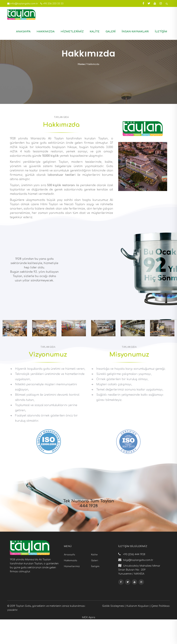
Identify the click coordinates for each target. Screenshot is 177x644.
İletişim (161, 32)
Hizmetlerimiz (72, 32)
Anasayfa (23, 32)
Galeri (111, 32)
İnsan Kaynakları (135, 32)
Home (81, 64)
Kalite (95, 32)
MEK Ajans (89, 617)
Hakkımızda (46, 32)
